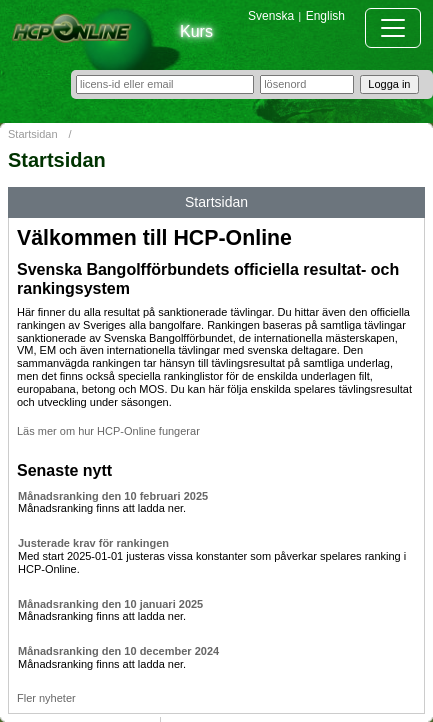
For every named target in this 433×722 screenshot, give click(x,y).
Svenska (271, 16)
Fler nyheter (46, 698)
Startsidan (33, 134)
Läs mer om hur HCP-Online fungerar (108, 431)
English (325, 16)
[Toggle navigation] (393, 28)
